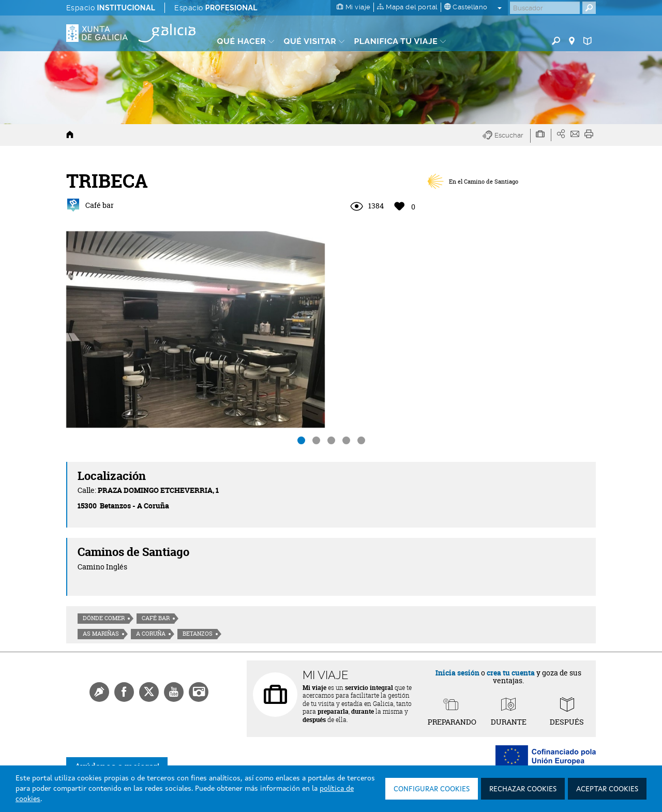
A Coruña (151, 634)
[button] (507, 136)
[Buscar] (545, 8)
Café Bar (156, 618)
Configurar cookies (432, 789)
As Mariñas (101, 634)
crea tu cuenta (511, 673)
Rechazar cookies (523, 789)
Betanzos (198, 634)
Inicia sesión (457, 673)
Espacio (111, 8)
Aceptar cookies (607, 789)
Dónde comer (104, 618)
